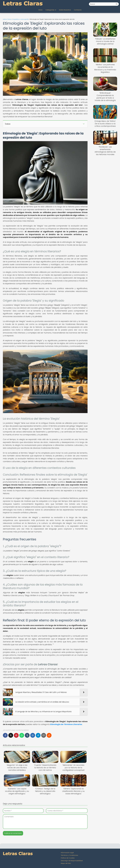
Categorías (50, 10)
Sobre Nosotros (65, 10)
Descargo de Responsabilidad (72, 861)
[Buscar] (117, 4)
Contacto (78, 10)
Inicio (41, 10)
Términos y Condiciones (69, 855)
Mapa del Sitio (66, 863)
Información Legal (67, 853)
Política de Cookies (68, 858)
